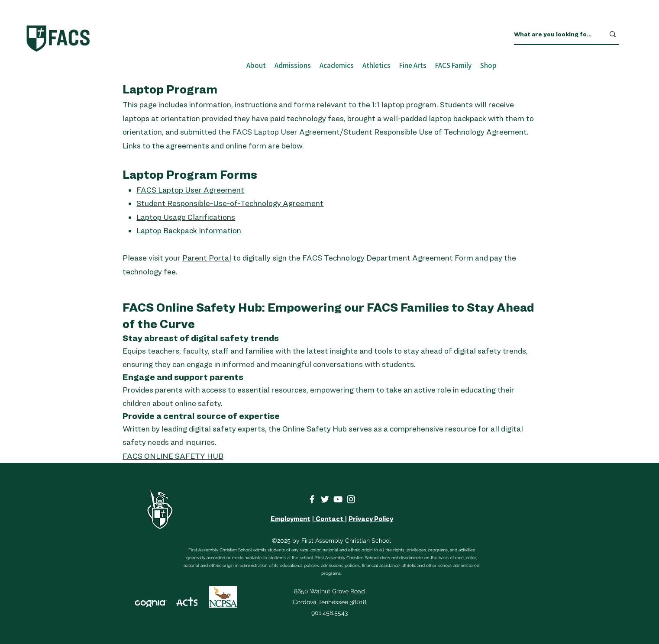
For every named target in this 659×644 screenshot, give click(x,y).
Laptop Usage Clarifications (186, 217)
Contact (329, 519)
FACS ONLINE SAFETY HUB (173, 456)
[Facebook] (312, 499)
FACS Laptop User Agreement (190, 190)
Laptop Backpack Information (189, 230)
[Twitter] (325, 499)
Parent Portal (207, 258)
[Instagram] (351, 499)
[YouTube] (338, 499)
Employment (291, 519)
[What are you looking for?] (553, 34)
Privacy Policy (371, 519)
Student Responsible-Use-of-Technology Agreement (230, 203)
